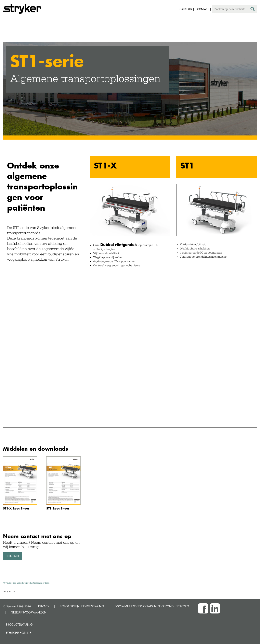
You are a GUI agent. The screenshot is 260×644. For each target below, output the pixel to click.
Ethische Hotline (18, 633)
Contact (12, 556)
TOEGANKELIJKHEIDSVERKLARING (82, 606)
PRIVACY (44, 606)
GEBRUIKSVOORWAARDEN (29, 612)
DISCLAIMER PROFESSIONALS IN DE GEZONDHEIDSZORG (152, 606)
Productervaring (19, 625)
